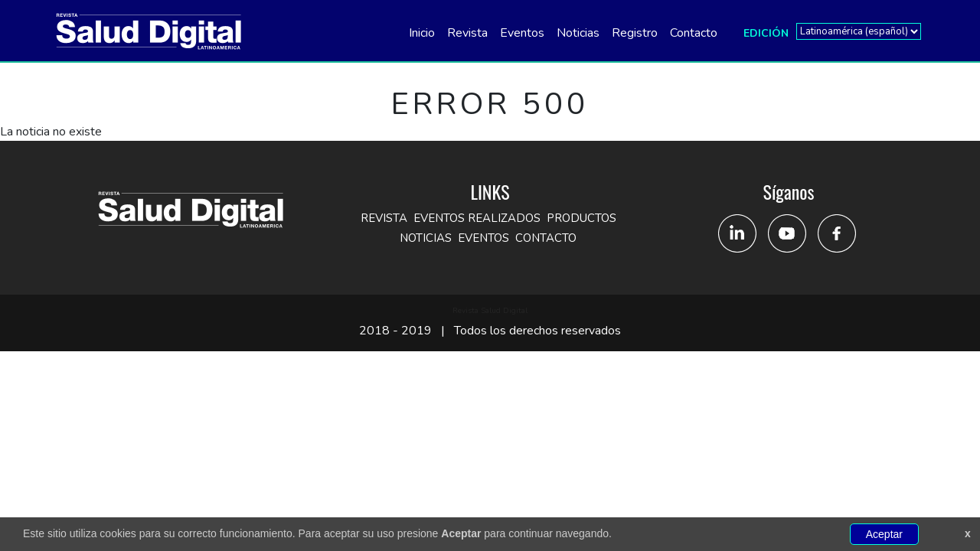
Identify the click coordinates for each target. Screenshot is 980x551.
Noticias (578, 33)
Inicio (422, 33)
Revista (467, 33)
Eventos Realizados (477, 218)
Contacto (694, 33)
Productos (581, 218)
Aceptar (884, 534)
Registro (635, 33)
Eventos (522, 33)
